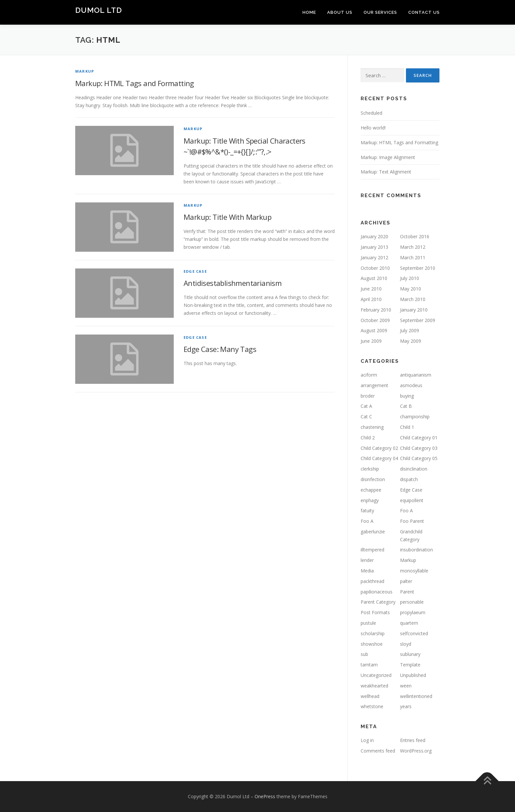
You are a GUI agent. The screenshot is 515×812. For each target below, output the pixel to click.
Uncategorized (376, 675)
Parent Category (378, 602)
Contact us (424, 12)
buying (407, 396)
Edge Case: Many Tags (220, 349)
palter (406, 581)
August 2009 (374, 330)
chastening (372, 427)
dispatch (409, 479)
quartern (409, 623)
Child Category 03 (419, 448)
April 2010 (371, 299)
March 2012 (413, 247)
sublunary (410, 654)
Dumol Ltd (99, 10)
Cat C (366, 417)
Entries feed (413, 740)
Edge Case (195, 271)
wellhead (370, 696)
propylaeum (413, 612)
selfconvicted (414, 633)
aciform (369, 375)
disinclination (414, 469)
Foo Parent (412, 521)
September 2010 (418, 268)
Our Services (380, 12)
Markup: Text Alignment (386, 172)
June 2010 (371, 289)
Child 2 (368, 438)
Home (309, 12)
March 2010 (413, 299)
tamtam (369, 665)
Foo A (406, 510)
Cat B (406, 406)
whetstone (372, 706)
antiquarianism (416, 375)
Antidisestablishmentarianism (233, 283)
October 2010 (375, 268)
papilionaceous (377, 592)
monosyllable (414, 571)
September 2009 (418, 320)
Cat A (366, 406)
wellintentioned (416, 696)
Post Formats (375, 612)
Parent (407, 592)
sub (364, 654)
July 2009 (410, 330)
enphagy (370, 500)
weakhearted (374, 686)
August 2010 (374, 278)
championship (415, 417)
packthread (372, 581)
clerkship (370, 469)
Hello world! (373, 128)
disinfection (373, 479)
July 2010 (410, 278)
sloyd (406, 644)
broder (368, 396)
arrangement (374, 385)
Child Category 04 (379, 458)
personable (412, 602)
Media (367, 571)
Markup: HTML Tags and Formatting (135, 83)
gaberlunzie (373, 532)
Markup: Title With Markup (227, 217)
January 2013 (374, 247)
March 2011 (413, 257)
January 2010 (414, 310)
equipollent (412, 500)
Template (410, 665)
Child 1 (407, 427)
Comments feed (378, 751)
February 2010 (376, 310)
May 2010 (411, 289)
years (406, 706)
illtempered (372, 550)
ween (406, 686)
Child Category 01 (419, 438)
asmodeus (411, 385)
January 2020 (374, 236)
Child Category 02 (379, 448)
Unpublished (413, 675)
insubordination (416, 550)
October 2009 (375, 320)
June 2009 (371, 341)
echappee (371, 490)
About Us (340, 12)
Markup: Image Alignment (388, 157)
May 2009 (411, 341)
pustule (368, 623)
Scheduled (371, 113)
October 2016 (415, 236)
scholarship (373, 633)
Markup (85, 71)
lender (367, 560)
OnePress (265, 796)
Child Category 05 (419, 458)
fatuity (367, 510)
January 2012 (374, 257)
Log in (367, 740)
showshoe (372, 644)
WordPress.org (416, 751)
